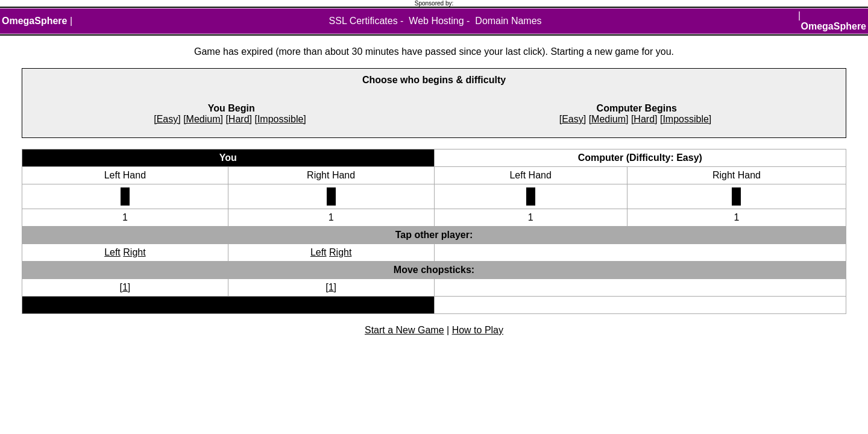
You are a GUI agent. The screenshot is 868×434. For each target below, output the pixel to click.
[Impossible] (280, 119)
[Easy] (167, 119)
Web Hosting (436, 21)
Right (134, 252)
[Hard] (239, 119)
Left (112, 252)
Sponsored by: (434, 3)
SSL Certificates (363, 21)
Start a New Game (404, 330)
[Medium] (203, 119)
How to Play (478, 330)
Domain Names (508, 21)
